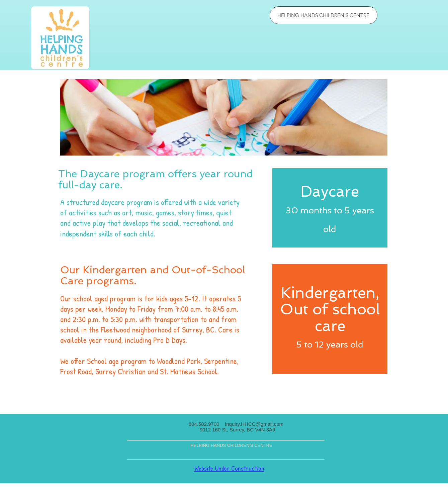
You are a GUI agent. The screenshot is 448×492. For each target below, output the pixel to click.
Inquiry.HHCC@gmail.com (254, 424)
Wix (237, 490)
